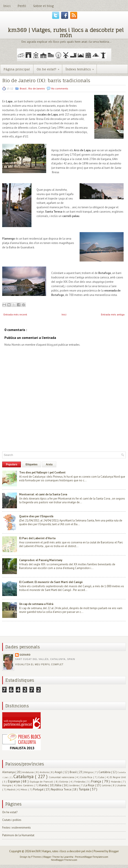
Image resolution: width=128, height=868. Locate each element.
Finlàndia (80, 782)
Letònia (107, 785)
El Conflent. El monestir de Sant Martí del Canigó (51, 582)
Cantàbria (105, 772)
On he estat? (49, 68)
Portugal (39, 789)
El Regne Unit (118, 777)
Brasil (24, 88)
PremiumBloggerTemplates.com (92, 857)
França (97, 781)
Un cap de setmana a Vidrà (36, 604)
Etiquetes (31, 464)
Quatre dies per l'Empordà (36, 516)
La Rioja (90, 785)
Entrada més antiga (113, 314)
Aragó (59, 772)
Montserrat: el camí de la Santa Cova (43, 494)
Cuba (101, 777)
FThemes (37, 857)
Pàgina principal (17, 69)
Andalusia (28, 772)
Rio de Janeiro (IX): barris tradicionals (46, 81)
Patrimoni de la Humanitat (18, 835)
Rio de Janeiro (37, 88)
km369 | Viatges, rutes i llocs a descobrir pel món (66, 33)
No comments (60, 88)
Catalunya (24, 776)
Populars (12, 464)
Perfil (22, 6)
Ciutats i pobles (12, 820)
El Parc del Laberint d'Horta (37, 538)
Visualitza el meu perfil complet (39, 664)
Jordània (74, 785)
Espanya (14, 781)
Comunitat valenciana (62, 777)
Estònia (64, 782)
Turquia (84, 789)
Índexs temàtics (81, 68)
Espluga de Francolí (42, 782)
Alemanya (9, 772)
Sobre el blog (43, 6)
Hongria (7, 785)
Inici (7, 6)
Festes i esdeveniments (16, 828)
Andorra (45, 772)
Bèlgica (89, 772)
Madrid (11, 789)
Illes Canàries (26, 785)
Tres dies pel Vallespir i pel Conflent (42, 472)
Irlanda (44, 785)
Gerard (25, 655)
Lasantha (69, 857)
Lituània (121, 785)
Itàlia (59, 785)
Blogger (114, 851)
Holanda (116, 782)
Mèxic (24, 789)
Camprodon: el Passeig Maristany (41, 560)
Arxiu (49, 464)
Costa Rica (87, 777)
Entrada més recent (15, 314)
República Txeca (61, 789)
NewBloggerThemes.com (64, 860)
